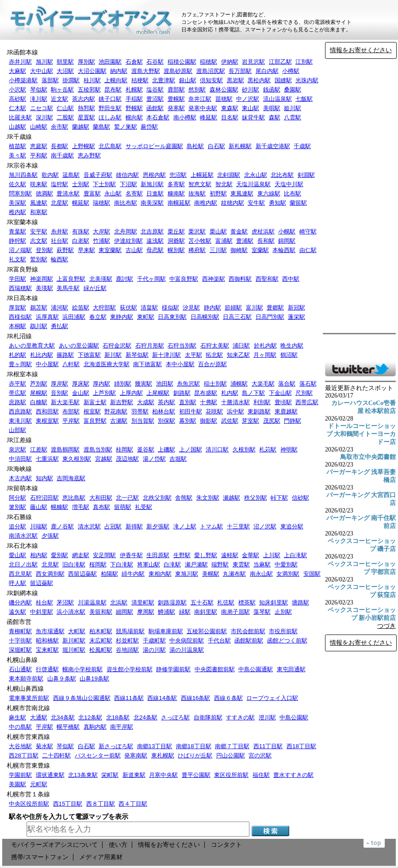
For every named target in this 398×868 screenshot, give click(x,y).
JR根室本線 (22, 374)
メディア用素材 (101, 857)
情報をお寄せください (361, 50)
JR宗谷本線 (22, 166)
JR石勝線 (19, 517)
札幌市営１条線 (28, 794)
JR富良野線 (22, 270)
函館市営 (19, 622)
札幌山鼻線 (22, 660)
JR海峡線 (19, 469)
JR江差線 (19, 440)
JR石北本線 (22, 546)
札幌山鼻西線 (25, 689)
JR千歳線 (19, 137)
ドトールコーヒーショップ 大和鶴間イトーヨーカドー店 (361, 434)
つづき (387, 626)
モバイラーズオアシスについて (54, 845)
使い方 (118, 845)
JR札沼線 (19, 336)
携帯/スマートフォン (40, 857)
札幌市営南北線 (28, 708)
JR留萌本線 (22, 488)
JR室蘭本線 (22, 222)
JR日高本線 (22, 298)
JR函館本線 (22, 52)
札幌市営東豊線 (28, 766)
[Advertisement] (360, 196)
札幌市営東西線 (28, 737)
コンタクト (226, 845)
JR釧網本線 (22, 593)
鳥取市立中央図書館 (368, 457)
